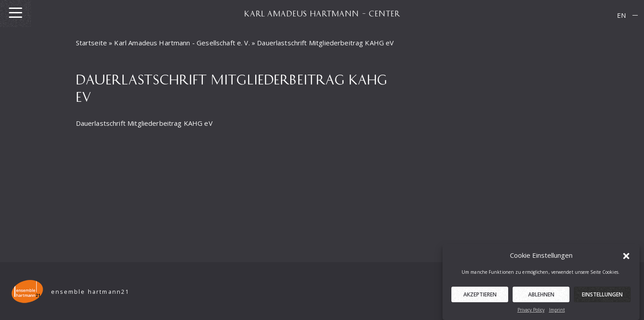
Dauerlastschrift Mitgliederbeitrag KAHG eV (144, 123)
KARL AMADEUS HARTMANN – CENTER (322, 13)
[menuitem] (621, 15)
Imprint (557, 312)
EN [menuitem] (621, 15)
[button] (626, 256)
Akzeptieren (480, 296)
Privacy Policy (531, 312)
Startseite (92, 43)
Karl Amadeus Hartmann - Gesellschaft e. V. (182, 43)
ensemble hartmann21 (90, 292)
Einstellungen (602, 296)
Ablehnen (541, 296)
